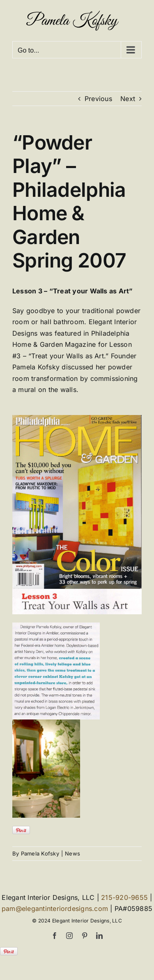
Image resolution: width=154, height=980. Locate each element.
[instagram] (69, 936)
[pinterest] (85, 936)
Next (128, 99)
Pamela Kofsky (40, 853)
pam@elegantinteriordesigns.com (55, 909)
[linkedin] (99, 936)
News (72, 853)
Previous (98, 99)
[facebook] (55, 936)
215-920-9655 (124, 897)
